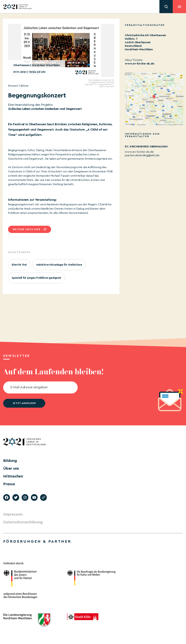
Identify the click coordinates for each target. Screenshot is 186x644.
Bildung (10, 461)
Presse (9, 484)
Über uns (11, 468)
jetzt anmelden (24, 403)
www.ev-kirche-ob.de (139, 64)
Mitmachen (13, 476)
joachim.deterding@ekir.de (142, 155)
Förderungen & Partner (37, 541)
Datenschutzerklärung (23, 522)
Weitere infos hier (26, 229)
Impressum (13, 514)
